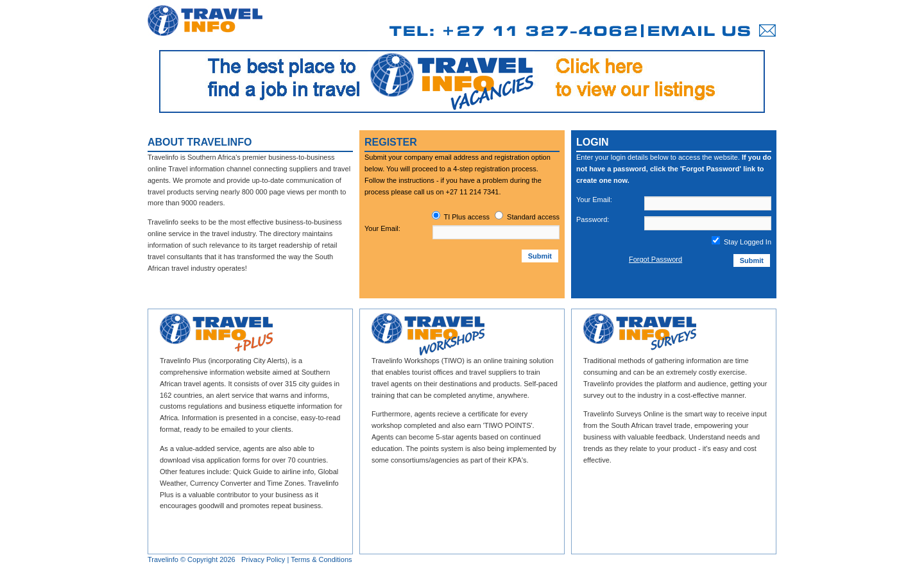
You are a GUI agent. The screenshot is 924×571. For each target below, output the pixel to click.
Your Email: (382, 228)
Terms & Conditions (321, 559)
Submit (540, 256)
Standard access (533, 217)
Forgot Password (655, 259)
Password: (593, 219)
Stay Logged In (741, 242)
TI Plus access (466, 217)
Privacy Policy (263, 559)
